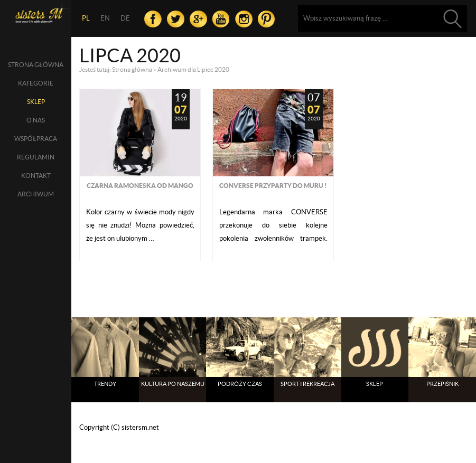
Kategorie (36, 83)
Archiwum (36, 194)
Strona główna (36, 65)
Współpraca (36, 139)
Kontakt (36, 176)
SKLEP (36, 102)
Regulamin (36, 157)
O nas (36, 120)
